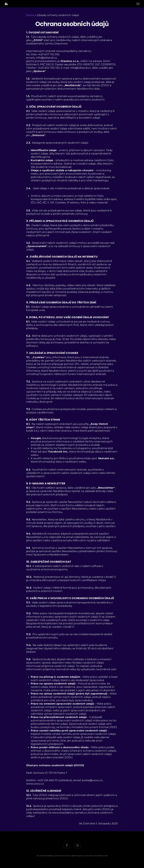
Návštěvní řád (101, 856)
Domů (30, 15)
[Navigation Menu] (138, 4)
